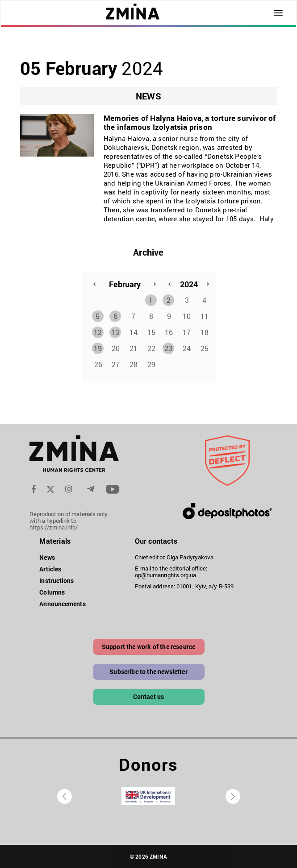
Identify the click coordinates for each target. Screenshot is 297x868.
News (47, 557)
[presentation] (65, 796)
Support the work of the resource (148, 647)
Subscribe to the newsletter (148, 672)
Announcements (62, 604)
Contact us (149, 696)
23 (168, 348)
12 (98, 332)
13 (115, 332)
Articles (50, 569)
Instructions (56, 581)
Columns (52, 592)
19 (98, 348)
